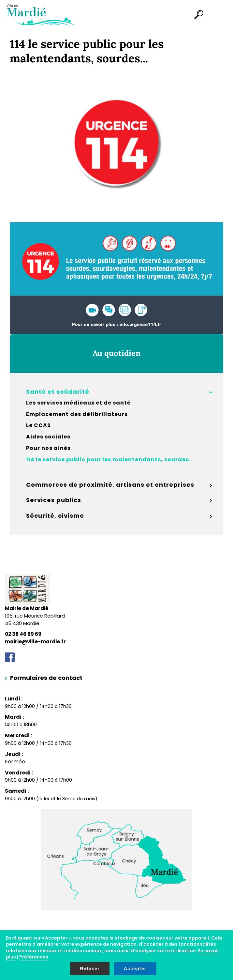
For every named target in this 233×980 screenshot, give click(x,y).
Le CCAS (38, 425)
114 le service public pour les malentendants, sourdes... (110, 460)
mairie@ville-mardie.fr (35, 642)
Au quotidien (117, 353)
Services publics (54, 500)
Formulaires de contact (46, 678)
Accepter (135, 969)
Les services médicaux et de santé (78, 403)
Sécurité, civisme (55, 516)
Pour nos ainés (48, 448)
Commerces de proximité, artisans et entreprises (110, 485)
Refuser (90, 969)
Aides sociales (48, 437)
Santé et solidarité (58, 392)
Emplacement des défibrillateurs (77, 414)
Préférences (34, 957)
